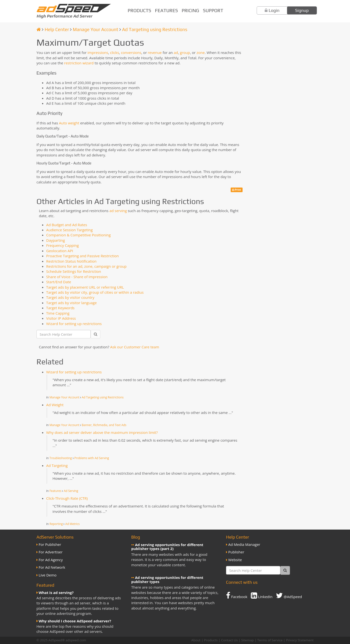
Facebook (237, 595)
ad (176, 52)
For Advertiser (51, 552)
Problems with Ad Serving (92, 458)
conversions (131, 52)
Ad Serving (71, 491)
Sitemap (248, 640)
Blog (136, 537)
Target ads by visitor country (70, 297)
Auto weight (69, 123)
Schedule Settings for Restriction (74, 271)
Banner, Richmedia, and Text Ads (104, 425)
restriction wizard (79, 63)
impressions (98, 52)
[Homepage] (39, 29)
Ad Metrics (73, 524)
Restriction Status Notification (71, 261)
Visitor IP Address (61, 318)
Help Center (57, 29)
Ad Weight (55, 405)
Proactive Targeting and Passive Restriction (83, 256)
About (196, 640)
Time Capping (58, 313)
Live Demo (48, 575)
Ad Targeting (57, 465)
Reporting (56, 524)
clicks (115, 52)
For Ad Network (52, 567)
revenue (155, 52)
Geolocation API (60, 251)
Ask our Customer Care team (135, 347)
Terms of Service (270, 640)
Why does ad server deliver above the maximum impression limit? (102, 432)
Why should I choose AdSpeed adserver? (75, 621)
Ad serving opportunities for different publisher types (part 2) (167, 547)
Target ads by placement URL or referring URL (85, 287)
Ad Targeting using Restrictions (155, 29)
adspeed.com (76, 640)
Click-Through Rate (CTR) (67, 498)
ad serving (118, 211)
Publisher (236, 552)
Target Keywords (60, 308)
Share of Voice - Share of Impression (77, 277)
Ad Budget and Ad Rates (67, 225)
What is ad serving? (56, 592)
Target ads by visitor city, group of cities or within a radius (95, 292)
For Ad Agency (51, 560)
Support (213, 10)
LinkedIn (262, 595)
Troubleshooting (61, 458)
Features (166, 10)
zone (201, 52)
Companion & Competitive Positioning (78, 235)
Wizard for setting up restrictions (74, 324)
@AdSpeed (289, 595)
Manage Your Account (95, 29)
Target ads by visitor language (71, 303)
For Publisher (50, 544)
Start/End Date (59, 282)
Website (235, 560)
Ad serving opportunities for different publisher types (167, 580)
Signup (302, 10)
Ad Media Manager (244, 544)
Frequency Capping (62, 245)
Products (139, 10)
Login (274, 10)
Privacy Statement (300, 640)
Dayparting (56, 240)
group (185, 52)
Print (237, 190)
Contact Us (229, 640)
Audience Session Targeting (69, 230)
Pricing (190, 10)
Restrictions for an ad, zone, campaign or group (86, 266)
